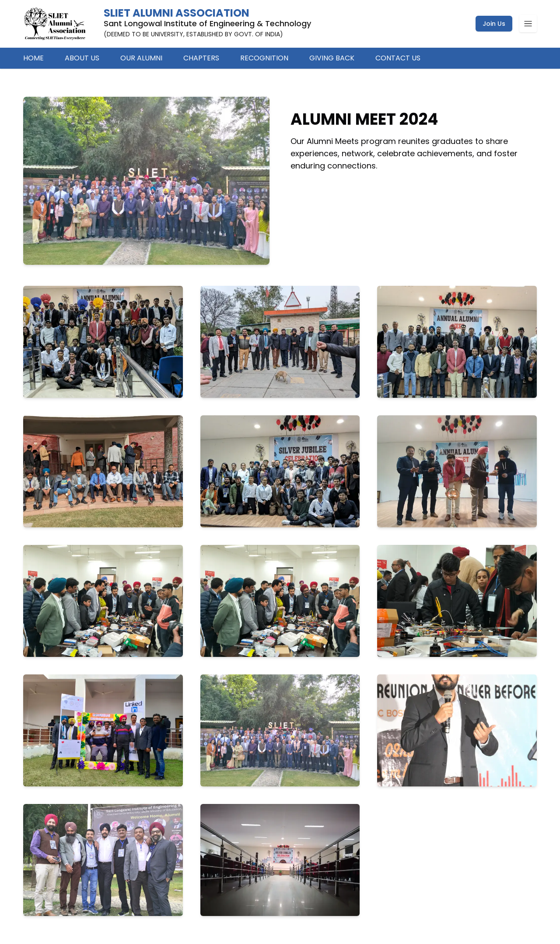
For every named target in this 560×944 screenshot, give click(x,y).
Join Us (494, 24)
